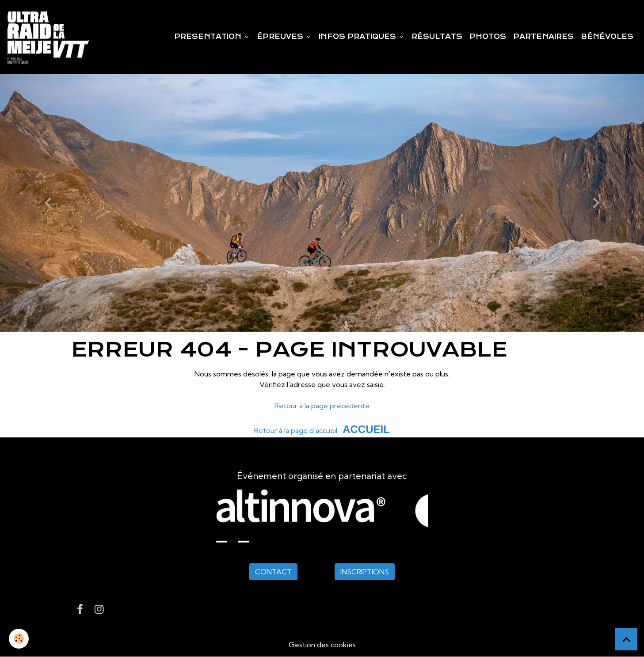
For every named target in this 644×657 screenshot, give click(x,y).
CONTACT (273, 572)
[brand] (50, 37)
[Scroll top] (626, 639)
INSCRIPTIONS (365, 572)
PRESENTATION (209, 37)
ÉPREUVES (281, 37)
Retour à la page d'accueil (296, 430)
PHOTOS (488, 37)
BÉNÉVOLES (607, 37)
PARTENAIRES (543, 37)
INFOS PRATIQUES (358, 37)
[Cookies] (19, 639)
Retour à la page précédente (322, 406)
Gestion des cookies (322, 645)
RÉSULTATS (437, 37)
